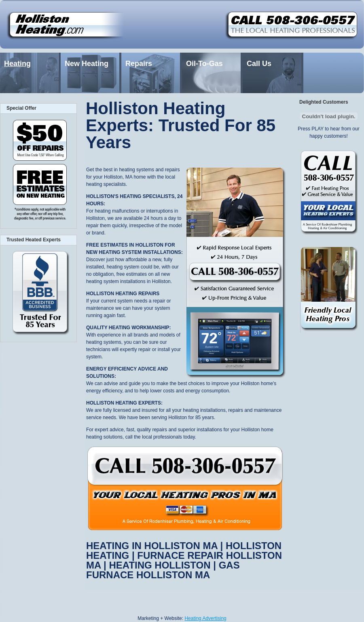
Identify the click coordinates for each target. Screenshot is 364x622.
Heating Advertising (205, 618)
